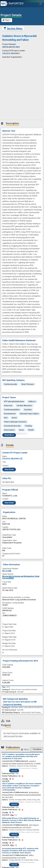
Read (9, 435)
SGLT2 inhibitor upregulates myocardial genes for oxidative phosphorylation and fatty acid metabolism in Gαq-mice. (21, 756)
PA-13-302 (7, 571)
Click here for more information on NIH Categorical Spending (20, 703)
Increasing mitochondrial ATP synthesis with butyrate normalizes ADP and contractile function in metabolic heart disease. (20, 851)
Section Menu (13, 28)
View (14, 771)
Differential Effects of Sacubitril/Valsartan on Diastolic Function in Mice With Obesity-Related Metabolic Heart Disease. (21, 820)
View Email (9, 469)
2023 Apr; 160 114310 (21, 795)
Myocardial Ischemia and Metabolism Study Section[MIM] (21, 577)
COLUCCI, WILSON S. (12, 459)
